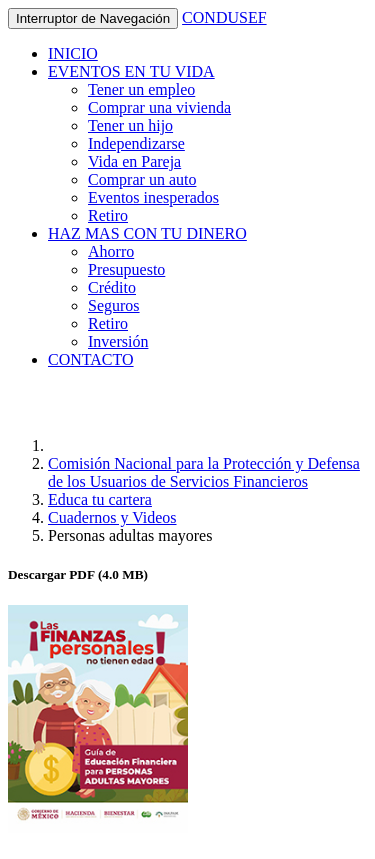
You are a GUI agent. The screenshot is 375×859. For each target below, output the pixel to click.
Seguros (114, 305)
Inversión (118, 341)
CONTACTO (91, 359)
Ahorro (111, 251)
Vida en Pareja (134, 161)
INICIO (73, 53)
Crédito (112, 287)
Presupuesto (126, 269)
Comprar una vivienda (159, 107)
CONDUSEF (224, 17)
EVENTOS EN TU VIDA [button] (131, 71)
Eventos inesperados (153, 197)
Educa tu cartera (100, 499)
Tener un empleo (141, 89)
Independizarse (136, 143)
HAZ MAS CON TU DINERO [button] (147, 233)
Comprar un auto (142, 179)
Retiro (108, 215)
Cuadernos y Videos (112, 517)
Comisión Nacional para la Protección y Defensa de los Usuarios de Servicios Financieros (204, 472)
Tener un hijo (130, 125)
